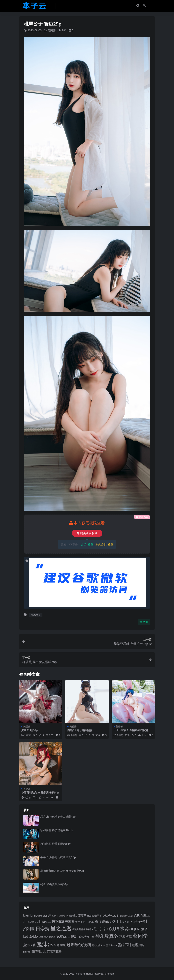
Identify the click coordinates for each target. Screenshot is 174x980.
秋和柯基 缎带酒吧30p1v (55, 843)
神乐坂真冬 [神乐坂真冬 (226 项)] (107, 936)
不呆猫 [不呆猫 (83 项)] (31, 922)
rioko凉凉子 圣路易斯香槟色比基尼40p (132, 732)
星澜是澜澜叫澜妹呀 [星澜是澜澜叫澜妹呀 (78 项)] (82, 929)
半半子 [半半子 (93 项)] (79, 922)
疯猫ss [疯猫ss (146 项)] (62, 936)
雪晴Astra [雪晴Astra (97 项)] (111, 945)
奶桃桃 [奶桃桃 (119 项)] (117, 921)
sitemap (109, 973)
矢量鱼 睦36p (29, 730)
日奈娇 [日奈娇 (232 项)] (43, 928)
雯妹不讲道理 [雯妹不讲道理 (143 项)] (128, 945)
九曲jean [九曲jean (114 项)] (41, 921)
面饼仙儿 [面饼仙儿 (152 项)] (39, 951)
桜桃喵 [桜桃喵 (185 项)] (113, 928)
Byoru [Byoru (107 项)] (38, 915)
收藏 (144, 622)
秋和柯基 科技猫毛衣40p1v (57, 830)
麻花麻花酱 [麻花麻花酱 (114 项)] (54, 951)
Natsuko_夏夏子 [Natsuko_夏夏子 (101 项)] (76, 915)
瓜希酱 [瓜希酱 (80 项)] (52, 937)
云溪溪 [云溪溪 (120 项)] (70, 921)
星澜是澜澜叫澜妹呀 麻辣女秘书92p (62, 870)
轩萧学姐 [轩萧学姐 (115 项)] (60, 945)
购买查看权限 (87, 533)
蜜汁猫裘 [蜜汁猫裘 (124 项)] (29, 945)
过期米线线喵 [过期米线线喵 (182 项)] (79, 944)
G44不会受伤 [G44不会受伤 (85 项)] (59, 916)
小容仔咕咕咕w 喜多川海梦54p (40, 792)
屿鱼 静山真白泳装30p (54, 884)
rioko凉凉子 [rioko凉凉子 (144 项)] (110, 915)
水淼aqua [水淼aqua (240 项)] (130, 928)
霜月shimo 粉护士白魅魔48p (58, 817)
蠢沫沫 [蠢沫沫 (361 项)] (45, 944)
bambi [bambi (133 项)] (28, 915)
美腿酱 (52, 30)
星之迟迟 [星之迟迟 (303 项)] (61, 928)
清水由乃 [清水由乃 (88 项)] (44, 937)
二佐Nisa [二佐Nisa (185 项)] (56, 921)
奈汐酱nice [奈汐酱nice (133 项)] (103, 921)
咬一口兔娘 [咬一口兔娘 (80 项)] (89, 922)
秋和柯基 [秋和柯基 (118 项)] (126, 936)
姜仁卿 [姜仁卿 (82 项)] (125, 922)
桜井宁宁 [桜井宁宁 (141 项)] (99, 929)
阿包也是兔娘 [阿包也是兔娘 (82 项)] (98, 945)
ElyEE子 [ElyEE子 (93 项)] (47, 916)
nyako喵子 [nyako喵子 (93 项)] (93, 916)
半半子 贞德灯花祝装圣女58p (58, 857)
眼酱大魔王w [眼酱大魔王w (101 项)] (87, 936)
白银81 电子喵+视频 (80, 730)
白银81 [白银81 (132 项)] (73, 936)
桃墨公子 (36, 615)
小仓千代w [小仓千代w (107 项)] (136, 921)
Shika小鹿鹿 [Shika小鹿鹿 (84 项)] (127, 916)
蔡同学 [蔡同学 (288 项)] (140, 936)
